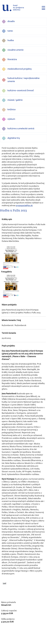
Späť (4, 583)
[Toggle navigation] (43, 8)
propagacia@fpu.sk (24, 206)
